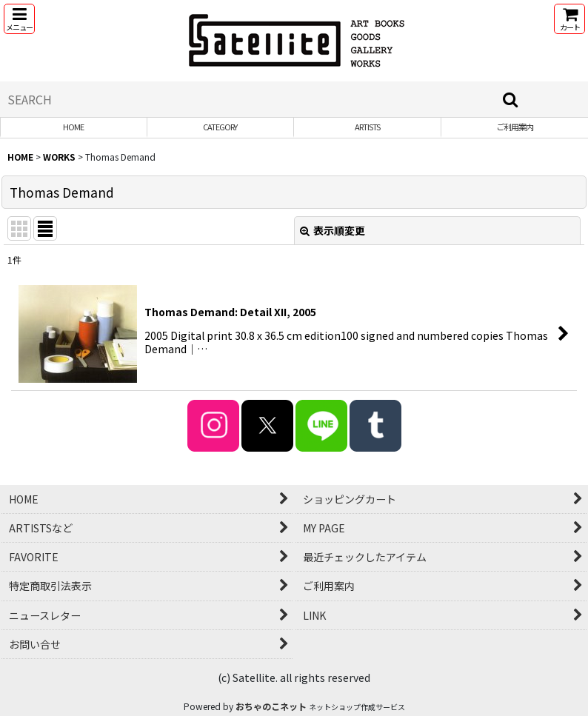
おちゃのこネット (271, 706)
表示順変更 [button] (333, 230)
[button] (19, 19)
